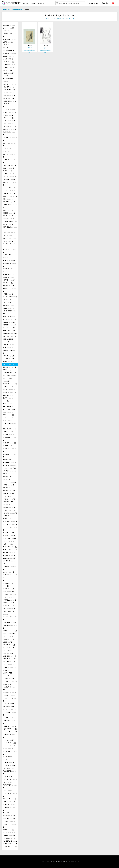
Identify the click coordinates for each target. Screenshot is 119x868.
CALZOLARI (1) (10, 139)
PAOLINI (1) (8, 572)
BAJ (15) (7, 70)
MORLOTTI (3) (9, 538)
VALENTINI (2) (10, 805)
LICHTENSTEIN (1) (9, 439)
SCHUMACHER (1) (9, 700)
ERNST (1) (7, 302)
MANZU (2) (9, 474)
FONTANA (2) (9, 331)
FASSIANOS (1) (10, 316)
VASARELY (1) (9, 813)
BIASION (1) (9, 95)
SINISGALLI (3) (9, 714)
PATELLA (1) (8, 589)
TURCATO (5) (9, 802)
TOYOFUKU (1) (10, 786)
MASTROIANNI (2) (8, 503)
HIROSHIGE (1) (8, 406)
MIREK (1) (6, 516)
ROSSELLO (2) (9, 659)
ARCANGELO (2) (8, 50)
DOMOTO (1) (9, 277)
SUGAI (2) (8, 748)
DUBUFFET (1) (9, 286)
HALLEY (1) (8, 395)
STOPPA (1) (8, 740)
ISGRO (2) (8, 418)
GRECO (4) (9, 367)
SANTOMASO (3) (7, 674)
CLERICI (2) (9, 213)
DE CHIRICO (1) (9, 251)
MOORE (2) (8, 533)
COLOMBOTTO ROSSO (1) (8, 217)
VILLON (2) (9, 833)
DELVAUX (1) (8, 274)
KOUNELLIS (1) (10, 429)
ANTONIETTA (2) (10, 46)
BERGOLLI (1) (9, 90)
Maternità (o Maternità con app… (45, 48)
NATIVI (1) (9, 552)
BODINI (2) (9, 98)
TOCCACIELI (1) (10, 779)
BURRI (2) (8, 115)
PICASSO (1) (9, 603)
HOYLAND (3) (9, 409)
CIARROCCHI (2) (10, 206)
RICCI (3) (7, 642)
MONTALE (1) (10, 524)
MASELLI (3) (8, 493)
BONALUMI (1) (9, 105)
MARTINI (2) (9, 488)
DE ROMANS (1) (7, 256)
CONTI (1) (8, 224)
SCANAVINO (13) (9, 688)
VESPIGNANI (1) (9, 826)
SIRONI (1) (8, 718)
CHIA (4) (8, 199)
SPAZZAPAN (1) (9, 726)
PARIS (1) (9, 579)
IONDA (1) (8, 415)
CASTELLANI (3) (9, 184)
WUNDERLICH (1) (10, 841)
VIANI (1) (8, 830)
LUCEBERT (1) (7, 460)
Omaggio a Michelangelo (29, 48)
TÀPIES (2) (8, 768)
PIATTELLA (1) (9, 600)
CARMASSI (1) (9, 165)
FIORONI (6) (9, 325)
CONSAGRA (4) (10, 221)
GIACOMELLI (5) (9, 352)
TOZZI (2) (8, 791)
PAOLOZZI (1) (10, 575)
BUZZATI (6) (8, 118)
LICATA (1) (9, 435)
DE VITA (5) (9, 260)
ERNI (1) (7, 300)
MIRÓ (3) (7, 519)
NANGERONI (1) (10, 547)
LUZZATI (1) (10, 465)
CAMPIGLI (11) (9, 144)
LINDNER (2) (9, 443)
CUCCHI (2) (8, 235)
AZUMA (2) (9, 65)
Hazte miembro (93, 3)
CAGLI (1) (8, 123)
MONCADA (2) (10, 521)
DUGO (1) (8, 294)
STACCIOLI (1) (10, 732)
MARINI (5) (8, 485)
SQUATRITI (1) (10, 729)
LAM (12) (8, 432)
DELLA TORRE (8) (9, 270)
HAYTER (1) (8, 399)
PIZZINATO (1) (9, 618)
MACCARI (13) (9, 468)
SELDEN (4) (8, 706)
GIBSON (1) (8, 356)
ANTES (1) (8, 42)
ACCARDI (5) (9, 25)
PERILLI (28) (9, 592)
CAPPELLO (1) (9, 156)
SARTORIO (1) (10, 681)
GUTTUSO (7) (9, 392)
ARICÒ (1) (8, 56)
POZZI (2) (9, 634)
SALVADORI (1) (9, 667)
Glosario (71, 862)
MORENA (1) (9, 535)
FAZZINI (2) (9, 322)
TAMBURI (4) (9, 765)
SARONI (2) (8, 678)
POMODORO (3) (9, 622)
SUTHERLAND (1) (10, 753)
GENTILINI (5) (9, 347)
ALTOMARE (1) (10, 39)
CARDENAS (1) (9, 161)
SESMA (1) (9, 709)
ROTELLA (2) (9, 662)
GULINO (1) (9, 389)
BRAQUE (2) (9, 109)
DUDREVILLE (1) (10, 290)
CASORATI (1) (9, 179)
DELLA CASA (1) (9, 265)
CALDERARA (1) (9, 133)
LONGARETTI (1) (9, 455)
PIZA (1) (9, 608)
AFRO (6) (6, 31)
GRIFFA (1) (8, 370)
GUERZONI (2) (10, 384)
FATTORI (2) (9, 319)
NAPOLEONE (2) (10, 550)
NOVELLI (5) (9, 558)
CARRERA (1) (9, 174)
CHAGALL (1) (9, 193)
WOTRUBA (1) (9, 838)
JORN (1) (7, 421)
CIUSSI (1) (8, 210)
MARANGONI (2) (7, 478)
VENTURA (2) (9, 819)
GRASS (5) (8, 361)
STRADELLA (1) (9, 743)
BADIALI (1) (8, 67)
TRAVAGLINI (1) (10, 795)
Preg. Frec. (77, 862)
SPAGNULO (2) (9, 722)
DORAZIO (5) (9, 280)
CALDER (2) (10, 129)
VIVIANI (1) (9, 835)
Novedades (41, 3)
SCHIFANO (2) (9, 692)
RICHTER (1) (8, 648)
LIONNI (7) (7, 446)
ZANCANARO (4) (10, 844)
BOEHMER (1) (9, 101)
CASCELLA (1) (9, 176)
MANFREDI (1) (10, 471)
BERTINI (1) (9, 93)
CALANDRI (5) (9, 126)
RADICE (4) (8, 639)
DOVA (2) (8, 283)
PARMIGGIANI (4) (8, 585)
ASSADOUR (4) (8, 59)
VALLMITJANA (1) (9, 809)
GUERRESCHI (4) (7, 380)
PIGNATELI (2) (9, 606)
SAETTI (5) (8, 664)
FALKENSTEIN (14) (9, 312)
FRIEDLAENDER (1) (8, 340)
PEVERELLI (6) (10, 594)
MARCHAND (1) (10, 482)
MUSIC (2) (8, 544)
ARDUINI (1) (10, 53)
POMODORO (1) (10, 627)
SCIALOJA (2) (8, 704)
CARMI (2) (8, 168)
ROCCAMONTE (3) (8, 652)
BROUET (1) (9, 112)
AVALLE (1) (8, 62)
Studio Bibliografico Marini (12, 10)
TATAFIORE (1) (9, 772)
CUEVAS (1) (9, 238)
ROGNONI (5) (9, 656)
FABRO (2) (8, 308)
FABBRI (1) (9, 305)
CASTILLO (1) (9, 188)
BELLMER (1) (8, 87)
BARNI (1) (8, 73)
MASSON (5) (9, 499)
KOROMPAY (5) (10, 425)
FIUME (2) (9, 328)
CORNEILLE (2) (10, 228)
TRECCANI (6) (10, 799)
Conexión (105, 3)
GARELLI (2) (9, 345)
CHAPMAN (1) (10, 196)
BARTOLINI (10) (9, 84)
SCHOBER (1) (9, 695)
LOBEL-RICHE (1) (9, 450)
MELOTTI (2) (9, 510)
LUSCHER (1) (9, 462)
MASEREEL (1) (9, 496)
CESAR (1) (9, 190)
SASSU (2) (7, 684)
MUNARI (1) (8, 541)
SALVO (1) (6, 670)
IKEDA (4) (8, 412)
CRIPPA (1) (9, 232)
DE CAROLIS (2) (9, 245)
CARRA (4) (8, 171)
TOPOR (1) (8, 782)
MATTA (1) (9, 507)
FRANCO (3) (10, 333)
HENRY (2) (9, 404)
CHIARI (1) (9, 202)
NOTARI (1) (9, 555)
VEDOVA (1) (9, 816)
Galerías (33, 3)
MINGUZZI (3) (10, 513)
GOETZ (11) (8, 359)
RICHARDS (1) (9, 645)
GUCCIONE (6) (9, 375)
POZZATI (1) (10, 631)
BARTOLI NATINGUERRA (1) (8, 79)
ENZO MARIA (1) (10, 297)
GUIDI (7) (8, 387)
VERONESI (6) (9, 821)
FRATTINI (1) (9, 336)
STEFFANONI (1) (9, 736)
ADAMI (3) (8, 28)
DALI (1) (8, 241)
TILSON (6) (8, 776)
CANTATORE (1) (7, 150)
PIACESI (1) (9, 597)
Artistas (25, 3)
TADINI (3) (8, 762)
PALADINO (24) (9, 562)
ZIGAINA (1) (10, 847)
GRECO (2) (8, 364)
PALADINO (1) (9, 568)
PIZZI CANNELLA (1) (8, 613)
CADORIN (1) (9, 121)
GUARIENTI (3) (9, 373)
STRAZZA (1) (9, 746)
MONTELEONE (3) (10, 529)
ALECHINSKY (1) (9, 35)
